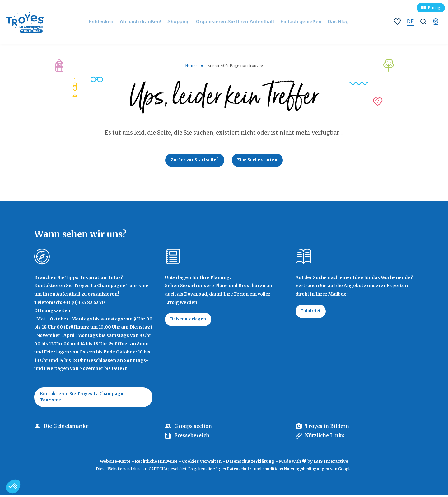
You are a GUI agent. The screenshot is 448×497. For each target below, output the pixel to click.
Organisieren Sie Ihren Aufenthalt (239, 22)
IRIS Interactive (336, 464)
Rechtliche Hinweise (154, 464)
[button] (13, 486)
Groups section (194, 429)
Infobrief (312, 313)
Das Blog (338, 22)
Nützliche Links (326, 438)
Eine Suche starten (259, 161)
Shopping (185, 22)
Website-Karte (110, 464)
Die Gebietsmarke (68, 429)
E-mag (434, 8)
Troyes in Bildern (328, 429)
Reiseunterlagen (190, 321)
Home (191, 66)
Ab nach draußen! (149, 22)
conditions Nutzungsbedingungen (296, 471)
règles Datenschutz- (234, 471)
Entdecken (111, 22)
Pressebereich (193, 438)
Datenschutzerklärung (253, 464)
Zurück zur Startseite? (193, 161)
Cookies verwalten (202, 464)
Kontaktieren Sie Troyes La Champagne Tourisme (86, 399)
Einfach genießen (302, 22)
